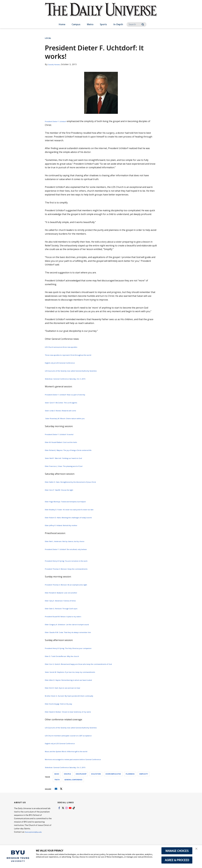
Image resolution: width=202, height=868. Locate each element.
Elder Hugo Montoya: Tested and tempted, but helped (73, 501)
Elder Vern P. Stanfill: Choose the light (65, 490)
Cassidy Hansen (56, 64)
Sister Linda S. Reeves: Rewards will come (66, 410)
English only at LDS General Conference (66, 363)
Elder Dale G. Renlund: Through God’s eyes (67, 608)
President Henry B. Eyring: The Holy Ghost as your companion (77, 648)
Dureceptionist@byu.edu (36, 832)
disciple (67, 774)
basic (57, 774)
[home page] (101, 13)
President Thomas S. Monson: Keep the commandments (74, 569)
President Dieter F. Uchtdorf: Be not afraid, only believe (74, 549)
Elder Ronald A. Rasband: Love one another (67, 593)
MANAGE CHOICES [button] (177, 851)
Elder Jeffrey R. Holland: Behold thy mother (67, 525)
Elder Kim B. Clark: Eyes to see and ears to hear (69, 688)
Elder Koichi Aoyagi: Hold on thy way (64, 704)
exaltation (96, 774)
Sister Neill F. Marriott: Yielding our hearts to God (71, 458)
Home (62, 24)
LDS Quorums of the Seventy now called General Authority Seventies (81, 371)
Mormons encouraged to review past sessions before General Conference (84, 759)
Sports (103, 24)
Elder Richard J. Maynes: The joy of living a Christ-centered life (77, 450)
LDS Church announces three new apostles (68, 347)
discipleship (81, 774)
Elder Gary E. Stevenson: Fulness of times (66, 601)
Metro (90, 24)
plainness (130, 774)
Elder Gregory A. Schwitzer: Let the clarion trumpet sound (75, 624)
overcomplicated (113, 774)
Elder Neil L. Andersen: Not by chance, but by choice (72, 541)
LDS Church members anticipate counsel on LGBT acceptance (77, 735)
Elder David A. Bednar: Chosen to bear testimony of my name (77, 712)
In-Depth (118, 24)
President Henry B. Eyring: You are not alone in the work (74, 561)
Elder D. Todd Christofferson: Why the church (69, 656)
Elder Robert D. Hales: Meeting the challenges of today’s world (78, 517)
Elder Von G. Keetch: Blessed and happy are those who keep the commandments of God (91, 664)
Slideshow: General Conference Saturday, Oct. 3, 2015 (73, 379)
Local (48, 38)
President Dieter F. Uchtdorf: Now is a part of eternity (73, 394)
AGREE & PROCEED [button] (177, 860)
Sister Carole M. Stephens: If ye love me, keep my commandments (79, 672)
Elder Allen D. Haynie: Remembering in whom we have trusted (77, 680)
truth (57, 780)
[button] (197, 850)
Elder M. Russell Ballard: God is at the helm (67, 442)
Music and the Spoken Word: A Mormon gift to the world (75, 751)
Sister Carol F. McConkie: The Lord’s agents (68, 402)
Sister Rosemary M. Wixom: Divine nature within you (73, 418)
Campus (76, 24)
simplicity (144, 774)
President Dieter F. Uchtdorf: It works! (65, 434)
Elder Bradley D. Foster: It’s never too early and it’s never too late (79, 509)
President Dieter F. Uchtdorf (60, 121)
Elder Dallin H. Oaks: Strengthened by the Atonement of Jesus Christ (81, 482)
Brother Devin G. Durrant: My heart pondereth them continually (78, 696)
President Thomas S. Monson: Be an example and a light (74, 585)
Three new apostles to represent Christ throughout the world (78, 355)
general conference (73, 780)
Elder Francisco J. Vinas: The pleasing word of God (71, 466)
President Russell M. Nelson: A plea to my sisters (70, 616)
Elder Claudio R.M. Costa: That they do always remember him (77, 632)
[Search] (136, 24)
